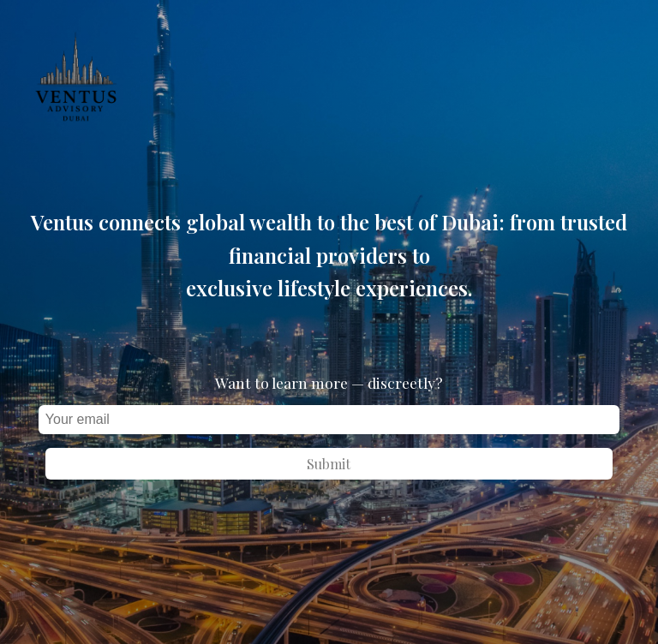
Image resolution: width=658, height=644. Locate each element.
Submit (329, 464)
